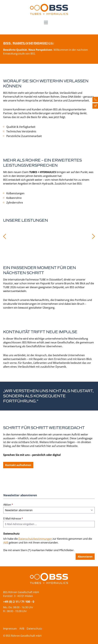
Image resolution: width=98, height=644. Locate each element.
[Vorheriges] (4, 236)
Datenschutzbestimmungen (35, 539)
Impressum (10, 629)
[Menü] (46, 22)
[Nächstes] (93, 236)
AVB (6, 543)
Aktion (8, 505)
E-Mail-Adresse (13, 518)
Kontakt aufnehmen (18, 465)
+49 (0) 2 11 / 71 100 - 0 (19, 602)
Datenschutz (34, 629)
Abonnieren (85, 557)
